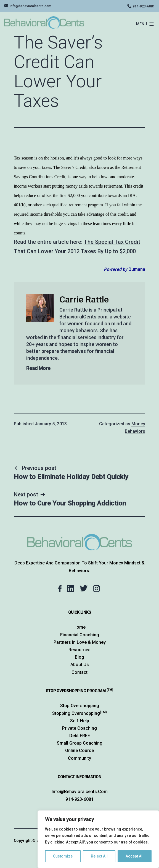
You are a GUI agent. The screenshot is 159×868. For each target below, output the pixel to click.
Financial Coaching (80, 635)
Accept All (135, 856)
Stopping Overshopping (79, 713)
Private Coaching (79, 728)
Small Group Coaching (80, 743)
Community (79, 758)
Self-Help (80, 721)
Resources (79, 650)
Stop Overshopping (80, 706)
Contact (79, 672)
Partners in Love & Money (80, 642)
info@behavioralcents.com (31, 6)
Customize (63, 856)
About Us (80, 665)
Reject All (99, 856)
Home (79, 627)
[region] (98, 839)
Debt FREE (80, 736)
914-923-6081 (144, 6)
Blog (79, 657)
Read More (38, 368)
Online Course (79, 751)
